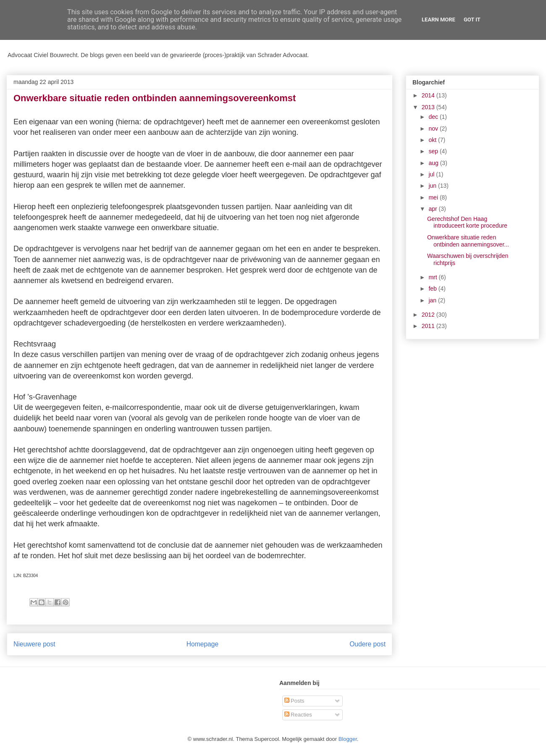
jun (433, 186)
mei (434, 197)
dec (434, 117)
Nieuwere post (34, 644)
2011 (429, 326)
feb (433, 289)
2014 (429, 95)
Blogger (348, 739)
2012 (429, 315)
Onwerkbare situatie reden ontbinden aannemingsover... (468, 241)
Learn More (438, 20)
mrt (433, 277)
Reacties (298, 715)
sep (434, 151)
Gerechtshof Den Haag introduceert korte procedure (467, 222)
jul (432, 174)
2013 (429, 107)
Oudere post (367, 644)
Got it (472, 20)
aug (434, 163)
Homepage (202, 644)
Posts (294, 701)
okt (433, 140)
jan (433, 300)
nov (434, 129)
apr (433, 209)
